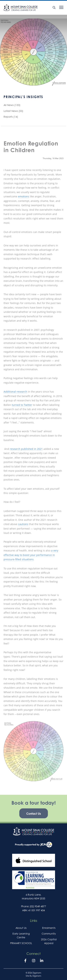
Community (49, 934)
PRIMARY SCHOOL (21, 943)
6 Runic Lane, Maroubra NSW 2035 (33, 897)
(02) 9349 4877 (38, 906)
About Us (21, 928)
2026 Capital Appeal (49, 941)
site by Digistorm (33, 976)
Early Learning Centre (21, 935)
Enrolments (49, 928)
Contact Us (34, 817)
